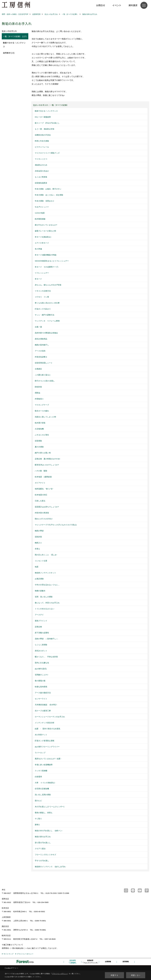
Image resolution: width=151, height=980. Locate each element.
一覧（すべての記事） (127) (15, 36)
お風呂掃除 (39, 579)
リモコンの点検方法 (43, 291)
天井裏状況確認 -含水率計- (46, 705)
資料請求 (133, 5)
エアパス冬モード (42, 243)
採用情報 (126, 962)
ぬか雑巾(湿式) (41, 669)
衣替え (37, 549)
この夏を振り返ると (43, 375)
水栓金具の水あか (42, 171)
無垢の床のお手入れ (43, 837)
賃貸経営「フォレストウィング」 (90, 962)
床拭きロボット (41, 651)
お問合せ (101, 5)
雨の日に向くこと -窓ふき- (46, 555)
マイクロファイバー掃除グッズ (47, 153)
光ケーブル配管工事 (43, 711)
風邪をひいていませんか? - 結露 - (48, 759)
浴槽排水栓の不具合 (43, 135)
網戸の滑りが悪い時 (43, 453)
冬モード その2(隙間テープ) (46, 267)
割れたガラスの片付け (44, 519)
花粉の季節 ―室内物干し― (46, 639)
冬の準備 (38, 249)
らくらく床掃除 (41, 645)
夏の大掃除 (39, 447)
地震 (37, 567)
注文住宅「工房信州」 (73, 962)
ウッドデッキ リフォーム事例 (47, 321)
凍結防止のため (41, 165)
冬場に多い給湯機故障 (44, 765)
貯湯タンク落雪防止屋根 (45, 741)
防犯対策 (38, 387)
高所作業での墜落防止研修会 (46, 333)
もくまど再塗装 (41, 177)
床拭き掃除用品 (41, 339)
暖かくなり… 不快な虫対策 (46, 657)
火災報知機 (39, 429)
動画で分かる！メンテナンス (46, 111)
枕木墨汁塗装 (40, 423)
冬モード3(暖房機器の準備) (46, 255)
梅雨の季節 (39, 531)
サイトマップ (8, 954)
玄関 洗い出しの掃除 (44, 597)
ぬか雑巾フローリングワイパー (47, 747)
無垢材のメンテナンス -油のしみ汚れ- (50, 867)
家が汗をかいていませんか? (46, 225)
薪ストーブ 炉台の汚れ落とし (47, 123)
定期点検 (38, 627)
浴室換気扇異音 (41, 183)
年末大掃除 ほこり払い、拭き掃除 (49, 195)
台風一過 (38, 327)
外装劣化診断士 (41, 357)
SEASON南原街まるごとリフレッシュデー (52, 261)
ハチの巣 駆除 (41, 471)
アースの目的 (40, 351)
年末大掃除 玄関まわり (45, 201)
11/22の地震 (40, 213)
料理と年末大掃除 (42, 141)
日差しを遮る (40, 501)
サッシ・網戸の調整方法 (45, 315)
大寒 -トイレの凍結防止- (45, 783)
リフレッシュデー (42, 273)
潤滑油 (37, 393)
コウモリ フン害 (42, 297)
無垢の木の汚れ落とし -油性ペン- (49, 831)
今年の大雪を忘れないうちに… (47, 585)
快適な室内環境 (41, 687)
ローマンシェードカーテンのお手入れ (50, 717)
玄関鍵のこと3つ (41, 675)
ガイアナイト (40, 483)
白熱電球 (38, 777)
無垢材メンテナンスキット (45, 573)
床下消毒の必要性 (42, 633)
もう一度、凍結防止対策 (45, 129)
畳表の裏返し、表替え (44, 813)
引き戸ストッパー (42, 207)
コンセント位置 (41, 561)
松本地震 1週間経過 (43, 477)
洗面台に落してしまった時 (45, 417)
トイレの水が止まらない (45, 609)
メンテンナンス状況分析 (45, 723)
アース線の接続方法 (43, 693)
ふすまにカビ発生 (42, 435)
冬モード (39, 279)
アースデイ (39, 615)
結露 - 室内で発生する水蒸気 (47, 729)
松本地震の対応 (41, 495)
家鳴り (37, 825)
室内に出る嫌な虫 (42, 663)
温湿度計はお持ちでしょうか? (47, 507)
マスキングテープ (42, 405)
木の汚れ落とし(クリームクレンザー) (50, 807)
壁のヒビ (38, 801)
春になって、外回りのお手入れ (47, 603)
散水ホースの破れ (42, 411)
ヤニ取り (38, 819)
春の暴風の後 (40, 681)
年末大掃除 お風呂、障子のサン (48, 189)
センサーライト (41, 699)
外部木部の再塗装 (42, 513)
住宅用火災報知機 (42, 789)
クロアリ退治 (40, 849)
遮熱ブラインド (41, 621)
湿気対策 (38, 537)
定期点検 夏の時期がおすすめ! (47, 459)
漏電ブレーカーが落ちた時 (45, 231)
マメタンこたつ (41, 159)
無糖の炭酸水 (40, 591)
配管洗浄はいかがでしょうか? (47, 465)
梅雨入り (38, 543)
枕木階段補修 (40, 219)
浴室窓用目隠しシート (44, 363)
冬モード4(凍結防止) (43, 237)
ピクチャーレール (42, 147)
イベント (117, 5)
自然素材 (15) (9, 53)
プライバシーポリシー (25, 954)
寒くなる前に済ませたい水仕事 (47, 303)
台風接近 (38, 369)
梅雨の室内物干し (42, 345)
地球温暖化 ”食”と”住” (44, 489)
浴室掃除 (38, 441)
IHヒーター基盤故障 (43, 117)
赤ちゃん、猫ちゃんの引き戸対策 (48, 285)
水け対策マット (41, 735)
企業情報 (108, 962)
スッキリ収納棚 (41, 771)
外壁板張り (39, 399)
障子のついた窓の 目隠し (45, 381)
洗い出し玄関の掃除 (43, 795)
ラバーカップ (40, 753)
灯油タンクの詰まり (43, 309)
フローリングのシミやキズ (45, 855)
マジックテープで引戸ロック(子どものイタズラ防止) (56, 525)
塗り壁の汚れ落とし (43, 843)
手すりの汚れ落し (42, 861)
